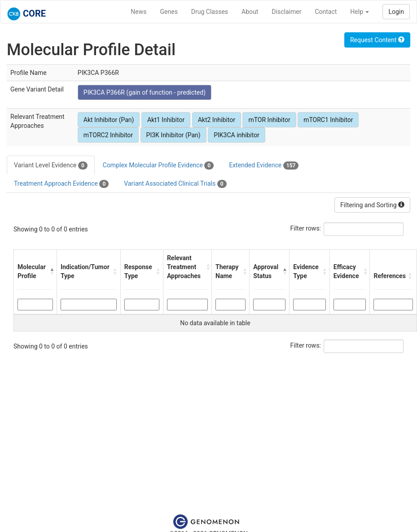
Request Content (377, 40)
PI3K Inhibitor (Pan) (173, 135)
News (138, 12)
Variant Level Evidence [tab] (51, 166)
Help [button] (360, 12)
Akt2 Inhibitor (217, 120)
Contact (326, 12)
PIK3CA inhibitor (237, 135)
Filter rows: (306, 228)
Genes (169, 12)
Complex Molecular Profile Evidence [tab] (158, 166)
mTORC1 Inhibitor (328, 120)
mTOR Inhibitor (269, 120)
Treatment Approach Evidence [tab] (61, 184)
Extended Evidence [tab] (264, 166)
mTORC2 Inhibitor (108, 135)
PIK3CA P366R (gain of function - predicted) (145, 92)
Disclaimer (286, 12)
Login (396, 12)
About (250, 12)
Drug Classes (210, 12)
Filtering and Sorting (372, 205)
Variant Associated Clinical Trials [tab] (175, 184)
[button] (51, 271)
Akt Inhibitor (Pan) (109, 120)
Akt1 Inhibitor (166, 120)
